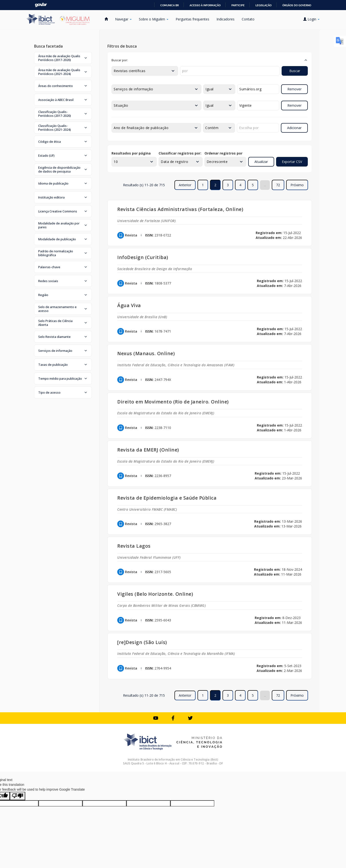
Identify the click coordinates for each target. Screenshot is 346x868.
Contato (248, 19)
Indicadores (226, 19)
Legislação (263, 5)
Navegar (123, 19)
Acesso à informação (205, 5)
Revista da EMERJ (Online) (148, 450)
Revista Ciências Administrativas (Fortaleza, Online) (180, 209)
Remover (294, 89)
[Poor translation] (18, 796)
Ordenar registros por (223, 153)
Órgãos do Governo (297, 5)
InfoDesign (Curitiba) (143, 257)
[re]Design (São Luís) (142, 642)
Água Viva (129, 305)
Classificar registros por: (180, 153)
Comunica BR (170, 5)
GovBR (41, 5)
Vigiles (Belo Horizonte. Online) (155, 594)
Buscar (295, 71)
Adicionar (294, 128)
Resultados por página (131, 153)
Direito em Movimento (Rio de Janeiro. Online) (173, 402)
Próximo (297, 185)
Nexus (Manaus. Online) (146, 353)
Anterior (185, 185)
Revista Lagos (134, 546)
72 (278, 185)
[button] (63, 58)
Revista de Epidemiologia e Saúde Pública (167, 498)
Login (311, 19)
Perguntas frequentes (192, 19)
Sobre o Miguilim (154, 19)
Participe (238, 5)
